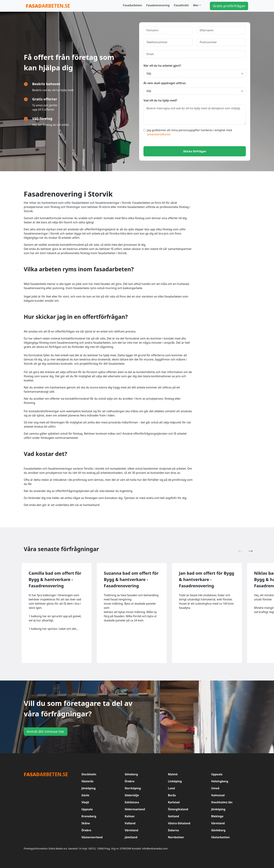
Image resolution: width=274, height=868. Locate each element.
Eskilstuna (132, 802)
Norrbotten (176, 837)
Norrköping (133, 788)
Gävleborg (218, 830)
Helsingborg (220, 781)
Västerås (87, 781)
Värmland (218, 823)
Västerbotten (220, 837)
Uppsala (217, 774)
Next (249, 549)
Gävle (85, 795)
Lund (171, 788)
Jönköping (89, 788)
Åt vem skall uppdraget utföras (165, 83)
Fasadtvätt (181, 5)
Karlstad (174, 802)
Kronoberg (89, 816)
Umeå (215, 788)
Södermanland (135, 809)
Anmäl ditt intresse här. (46, 731)
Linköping (175, 781)
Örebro (130, 781)
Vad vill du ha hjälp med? (160, 100)
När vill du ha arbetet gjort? (162, 66)
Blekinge (217, 816)
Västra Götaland (179, 823)
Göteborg (131, 774)
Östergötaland (178, 809)
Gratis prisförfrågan (229, 6)
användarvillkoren (159, 134)
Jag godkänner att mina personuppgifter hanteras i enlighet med (188, 132)
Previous (239, 549)
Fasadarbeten (132, 5)
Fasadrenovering (158, 5)
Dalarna (173, 830)
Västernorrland (92, 837)
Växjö (85, 802)
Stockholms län (222, 802)
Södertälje (132, 795)
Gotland (173, 816)
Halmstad (218, 795)
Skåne (86, 823)
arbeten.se (48, 6)
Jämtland (131, 837)
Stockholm (89, 774)
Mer (196, 5)
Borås (172, 795)
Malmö (173, 774)
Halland (130, 823)
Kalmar (130, 816)
